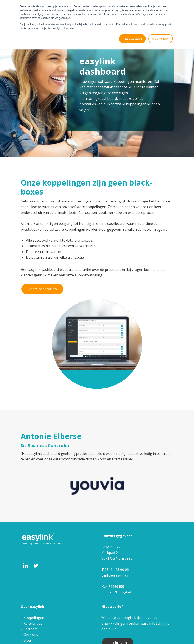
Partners (31, 629)
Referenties (33, 623)
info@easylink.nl (117, 575)
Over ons (31, 635)
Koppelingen (34, 618)
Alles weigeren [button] (161, 39)
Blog (27, 640)
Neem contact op (42, 289)
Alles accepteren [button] (132, 39)
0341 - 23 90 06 (117, 570)
